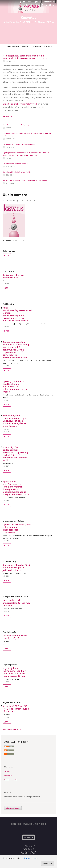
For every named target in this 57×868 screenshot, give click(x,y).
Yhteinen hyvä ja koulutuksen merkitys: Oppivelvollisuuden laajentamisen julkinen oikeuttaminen (15, 421)
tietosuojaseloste (31, 858)
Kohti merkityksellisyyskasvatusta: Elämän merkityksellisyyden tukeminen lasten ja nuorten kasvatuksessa (18, 314)
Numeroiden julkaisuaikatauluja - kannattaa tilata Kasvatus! (25, 180)
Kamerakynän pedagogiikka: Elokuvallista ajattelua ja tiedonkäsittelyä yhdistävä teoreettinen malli (16, 454)
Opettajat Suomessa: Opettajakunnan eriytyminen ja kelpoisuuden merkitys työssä (15, 387)
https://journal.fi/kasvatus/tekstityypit (20, 104)
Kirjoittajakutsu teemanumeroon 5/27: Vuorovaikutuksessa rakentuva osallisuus (25, 57)
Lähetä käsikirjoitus (30, 2)
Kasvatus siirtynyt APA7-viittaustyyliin (17, 172)
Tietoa (47, 47)
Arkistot (25, 47)
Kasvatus (29, 18)
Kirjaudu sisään (31, 5)
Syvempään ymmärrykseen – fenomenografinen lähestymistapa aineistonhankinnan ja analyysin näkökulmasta (16, 488)
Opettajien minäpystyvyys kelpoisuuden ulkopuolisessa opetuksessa (17, 528)
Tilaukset (36, 47)
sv (46, 5)
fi (43, 5)
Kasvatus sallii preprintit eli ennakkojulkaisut (19, 144)
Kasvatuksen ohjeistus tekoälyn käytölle (17, 125)
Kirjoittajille (8, 776)
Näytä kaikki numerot (10, 729)
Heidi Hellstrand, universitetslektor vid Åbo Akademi (17, 603)
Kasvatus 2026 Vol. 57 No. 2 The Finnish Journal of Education (16, 709)
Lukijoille (7, 772)
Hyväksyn (48, 863)
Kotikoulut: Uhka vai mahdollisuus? (13, 276)
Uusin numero (12, 47)
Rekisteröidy (49, 2)
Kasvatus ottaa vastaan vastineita (16, 164)
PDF (6, 255)
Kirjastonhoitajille (10, 780)
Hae (52, 5)
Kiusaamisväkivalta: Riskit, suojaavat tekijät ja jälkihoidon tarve (17, 568)
